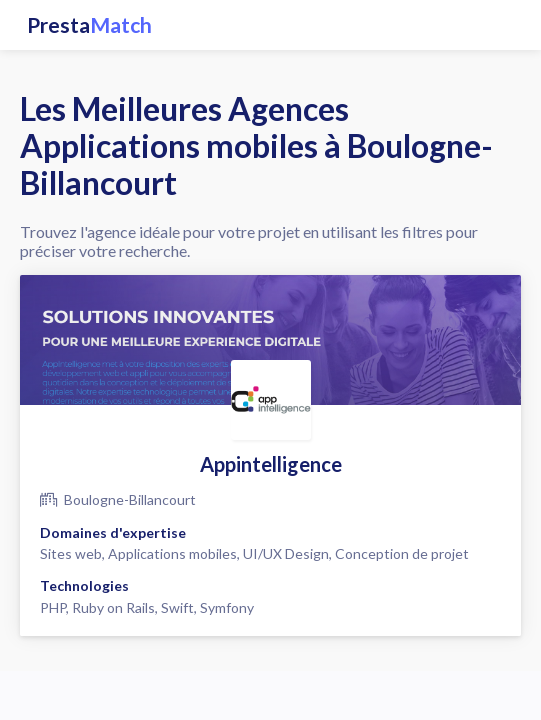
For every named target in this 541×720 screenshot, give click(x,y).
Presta (89, 25)
